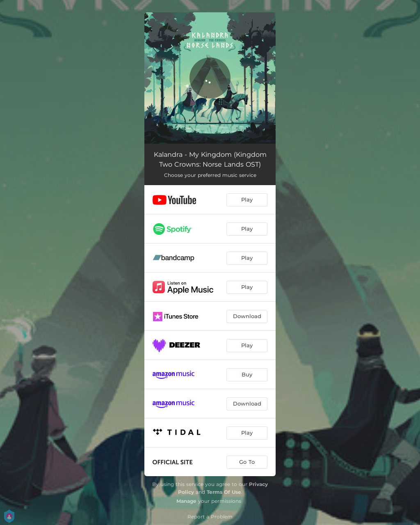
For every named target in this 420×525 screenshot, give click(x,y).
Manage (186, 501)
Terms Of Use (224, 492)
